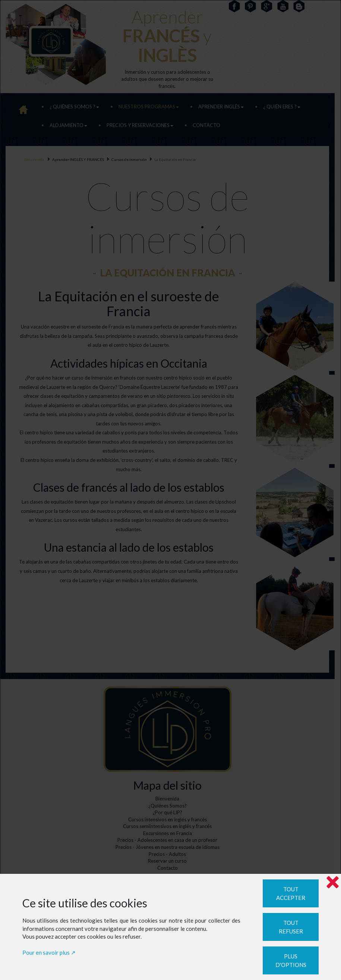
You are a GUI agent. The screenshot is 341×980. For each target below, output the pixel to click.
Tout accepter (291, 893)
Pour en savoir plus (46, 952)
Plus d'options (291, 960)
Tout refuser (291, 927)
